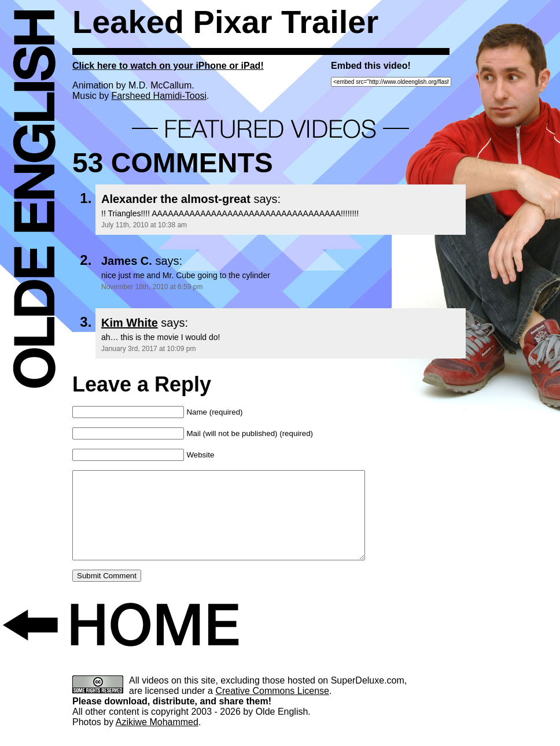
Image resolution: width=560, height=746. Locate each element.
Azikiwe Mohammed (157, 739)
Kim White (130, 323)
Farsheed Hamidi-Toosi (159, 96)
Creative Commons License (272, 708)
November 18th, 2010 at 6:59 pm (152, 287)
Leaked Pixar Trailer (225, 22)
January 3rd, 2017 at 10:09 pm (148, 349)
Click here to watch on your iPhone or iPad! (168, 66)
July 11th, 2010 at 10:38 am (144, 225)
